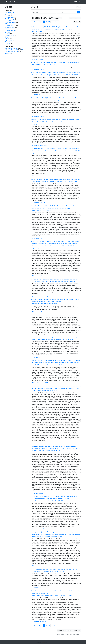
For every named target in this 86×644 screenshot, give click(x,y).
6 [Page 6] (39, 22)
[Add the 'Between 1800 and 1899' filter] (12, 48)
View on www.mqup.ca (38, 59)
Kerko (49, 642)
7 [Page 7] (42, 22)
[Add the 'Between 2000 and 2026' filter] (12, 51)
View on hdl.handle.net (38, 443)
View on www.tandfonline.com (39, 622)
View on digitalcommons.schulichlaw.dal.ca (42, 383)
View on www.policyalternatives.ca (40, 145)
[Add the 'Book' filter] (7, 16)
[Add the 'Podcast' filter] (8, 32)
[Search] (78, 12)
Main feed (77, 630)
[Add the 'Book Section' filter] (9, 17)
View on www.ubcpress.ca (38, 203)
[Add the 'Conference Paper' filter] (11, 19)
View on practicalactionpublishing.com (41, 296)
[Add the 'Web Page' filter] (9, 44)
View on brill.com (36, 588)
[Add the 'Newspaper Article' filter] (11, 30)
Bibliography (78, 2)
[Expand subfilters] (21, 48)
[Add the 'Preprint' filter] (8, 34)
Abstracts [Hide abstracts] (77, 22)
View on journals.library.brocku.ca (40, 276)
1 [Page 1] (34, 22)
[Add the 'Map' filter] (7, 29)
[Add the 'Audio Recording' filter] (10, 12)
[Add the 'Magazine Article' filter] (10, 27)
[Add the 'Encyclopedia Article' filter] (11, 22)
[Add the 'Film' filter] (7, 24)
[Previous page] (32, 22)
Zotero (43, 642)
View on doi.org (36, 95)
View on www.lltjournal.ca (38, 69)
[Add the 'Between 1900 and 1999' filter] (12, 50)
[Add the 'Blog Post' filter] (9, 14)
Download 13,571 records (64, 630)
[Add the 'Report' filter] (8, 37)
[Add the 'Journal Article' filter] (10, 26)
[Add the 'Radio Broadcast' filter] (10, 35)
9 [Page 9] (46, 22)
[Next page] (58, 22)
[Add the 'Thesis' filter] (8, 39)
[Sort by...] (75, 18)
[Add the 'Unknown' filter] (8, 53)
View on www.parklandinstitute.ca (40, 312)
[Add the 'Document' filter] (9, 21)
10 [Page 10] (49, 22)
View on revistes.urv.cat (38, 529)
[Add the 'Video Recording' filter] (10, 42)
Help (78, 7)
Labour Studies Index (11, 2)
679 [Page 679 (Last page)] (55, 22)
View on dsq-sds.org (37, 238)
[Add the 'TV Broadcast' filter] (9, 40)
